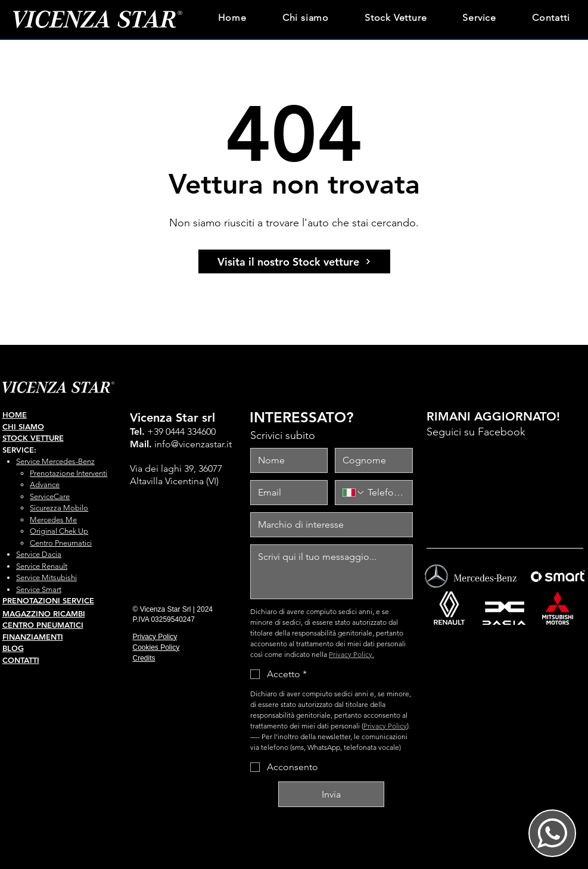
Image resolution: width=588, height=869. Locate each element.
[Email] (286, 493)
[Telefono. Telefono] (385, 493)
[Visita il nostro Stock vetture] (294, 261)
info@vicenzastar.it (193, 444)
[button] (479, 16)
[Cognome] (370, 460)
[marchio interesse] (328, 525)
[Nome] (286, 460)
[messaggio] (332, 572)
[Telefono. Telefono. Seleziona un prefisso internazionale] (354, 493)
